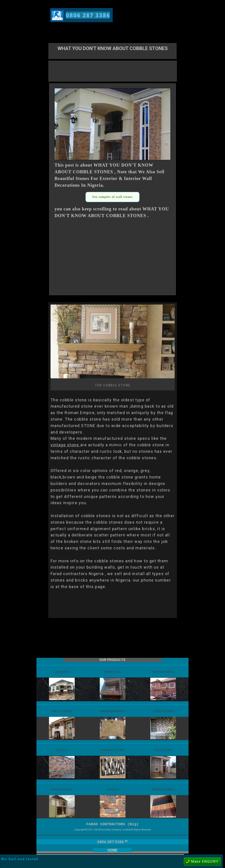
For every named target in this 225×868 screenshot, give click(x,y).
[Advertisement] (112, 71)
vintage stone (65, 445)
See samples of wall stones (113, 197)
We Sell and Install (20, 859)
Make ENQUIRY (202, 862)
